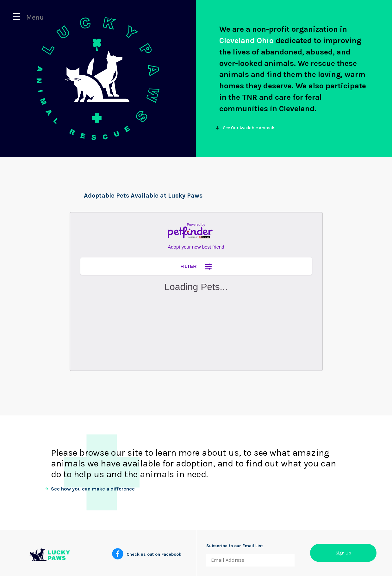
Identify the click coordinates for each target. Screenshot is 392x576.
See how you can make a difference (93, 489)
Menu (28, 17)
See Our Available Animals (247, 128)
